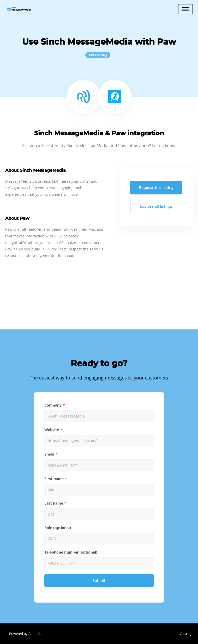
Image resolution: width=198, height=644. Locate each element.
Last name (54, 503)
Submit (99, 581)
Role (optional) (58, 528)
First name (54, 479)
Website (52, 430)
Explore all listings (156, 206)
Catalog (186, 634)
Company (53, 405)
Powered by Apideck (25, 634)
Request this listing (156, 188)
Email (49, 454)
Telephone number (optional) (71, 552)
